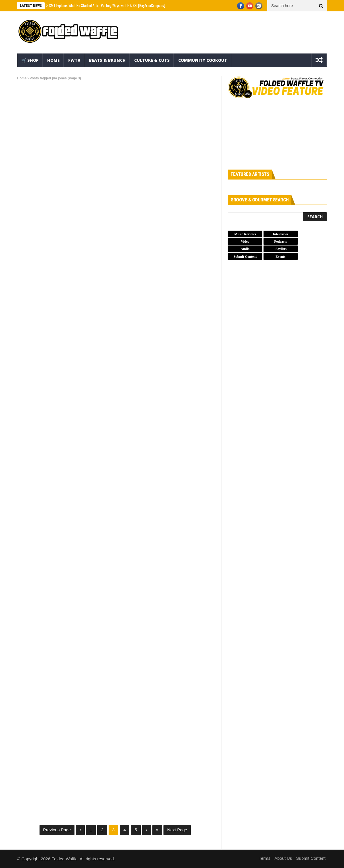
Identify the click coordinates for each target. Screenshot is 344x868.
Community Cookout (203, 60)
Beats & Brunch (107, 60)
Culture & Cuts (152, 60)
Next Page (177, 830)
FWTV (74, 60)
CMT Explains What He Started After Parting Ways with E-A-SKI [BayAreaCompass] (107, 5)
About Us (283, 858)
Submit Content (311, 858)
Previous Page (57, 830)
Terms (265, 858)
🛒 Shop (30, 60)
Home (53, 60)
